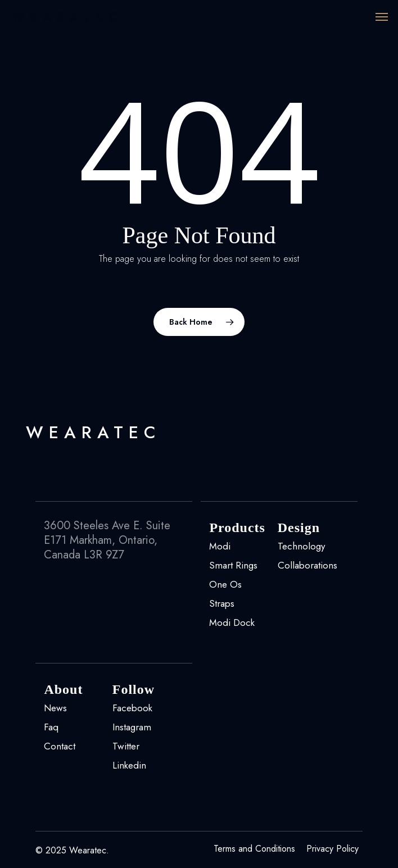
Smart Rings (233, 565)
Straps (222, 603)
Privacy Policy (333, 849)
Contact (60, 746)
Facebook (132, 708)
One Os (225, 584)
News (55, 708)
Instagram (132, 727)
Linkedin (129, 765)
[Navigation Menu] (382, 17)
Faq (51, 727)
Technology (301, 546)
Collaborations (307, 565)
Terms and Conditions (254, 849)
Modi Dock (232, 622)
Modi (220, 546)
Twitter (126, 746)
